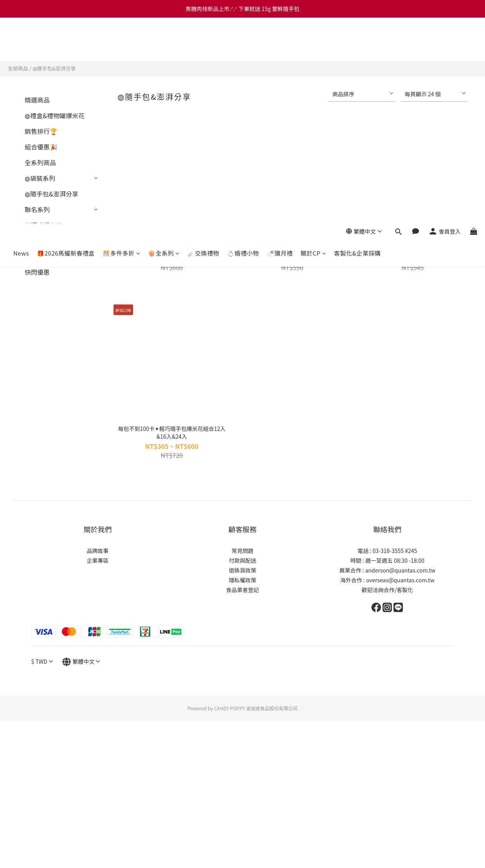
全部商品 (18, 68)
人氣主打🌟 (41, 241)
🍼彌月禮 (280, 48)
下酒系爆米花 (43, 225)
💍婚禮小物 (243, 48)
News (21, 48)
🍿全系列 (164, 48)
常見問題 (243, 551)
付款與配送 (243, 560)
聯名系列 (37, 209)
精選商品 (37, 100)
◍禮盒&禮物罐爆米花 (55, 115)
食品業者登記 (243, 590)
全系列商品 (40, 162)
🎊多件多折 (121, 48)
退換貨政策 (243, 570)
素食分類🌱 (41, 256)
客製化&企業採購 (357, 48)
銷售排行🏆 (41, 131)
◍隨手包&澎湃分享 (54, 68)
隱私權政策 (243, 580)
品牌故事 (98, 551)
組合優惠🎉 (41, 147)
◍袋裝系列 (40, 178)
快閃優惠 (37, 272)
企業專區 (98, 560)
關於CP (314, 48)
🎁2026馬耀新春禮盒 (66, 48)
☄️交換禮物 (204, 48)
